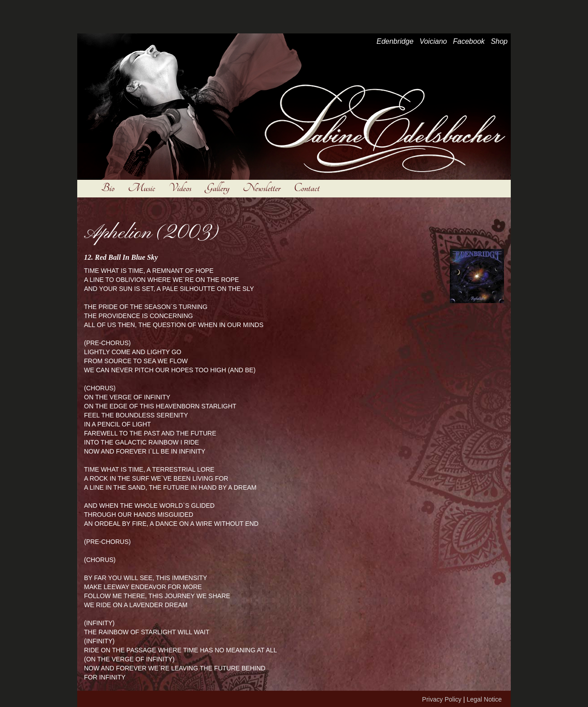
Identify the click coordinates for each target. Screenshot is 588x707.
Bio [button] (108, 188)
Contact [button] (307, 188)
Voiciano (433, 41)
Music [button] (141, 188)
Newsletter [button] (262, 188)
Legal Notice (484, 699)
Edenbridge (395, 41)
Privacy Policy (442, 699)
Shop (499, 41)
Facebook (469, 41)
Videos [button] (180, 188)
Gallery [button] (217, 188)
